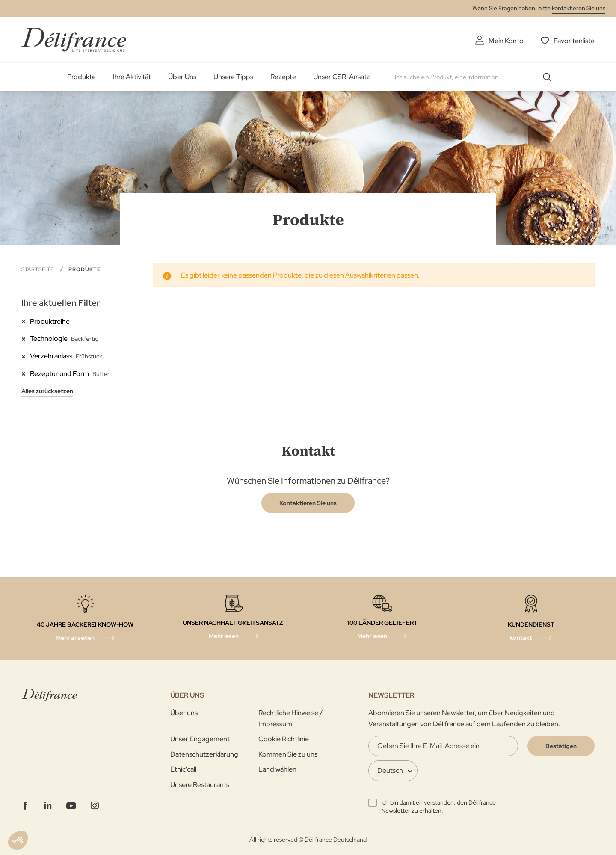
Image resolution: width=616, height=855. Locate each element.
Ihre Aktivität (132, 77)
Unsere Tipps (233, 77)
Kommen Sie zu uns (288, 754)
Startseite (38, 269)
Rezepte (283, 77)
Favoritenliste (574, 41)
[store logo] (74, 40)
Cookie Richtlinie (284, 739)
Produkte (81, 77)
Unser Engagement (200, 739)
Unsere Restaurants (200, 785)
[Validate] (561, 746)
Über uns (184, 713)
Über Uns (182, 77)
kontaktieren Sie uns (579, 8)
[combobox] (476, 77)
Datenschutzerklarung (204, 754)
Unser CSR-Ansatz (342, 77)
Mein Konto (506, 41)
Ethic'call (183, 769)
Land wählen (277, 769)
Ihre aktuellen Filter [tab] (61, 303)
